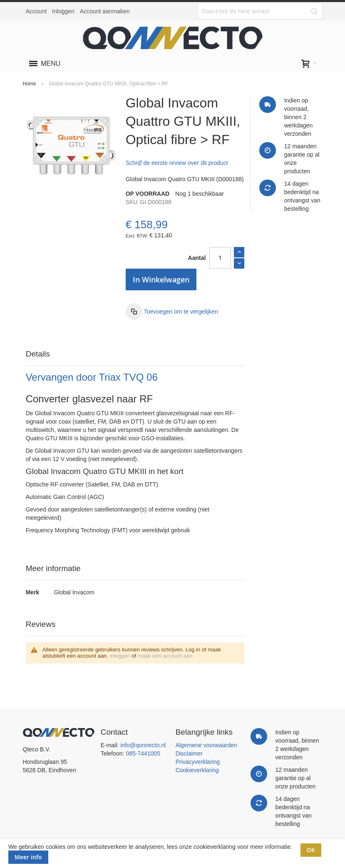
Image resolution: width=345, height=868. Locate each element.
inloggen (120, 656)
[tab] (135, 354)
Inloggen (63, 11)
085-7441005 (143, 753)
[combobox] (260, 11)
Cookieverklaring (197, 770)
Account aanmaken (105, 11)
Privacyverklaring (198, 762)
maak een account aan (165, 656)
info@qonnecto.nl (143, 745)
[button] (172, 312)
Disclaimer (189, 753)
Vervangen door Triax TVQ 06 (92, 377)
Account (36, 11)
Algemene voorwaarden (206, 745)
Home (30, 84)
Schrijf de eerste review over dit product (177, 163)
